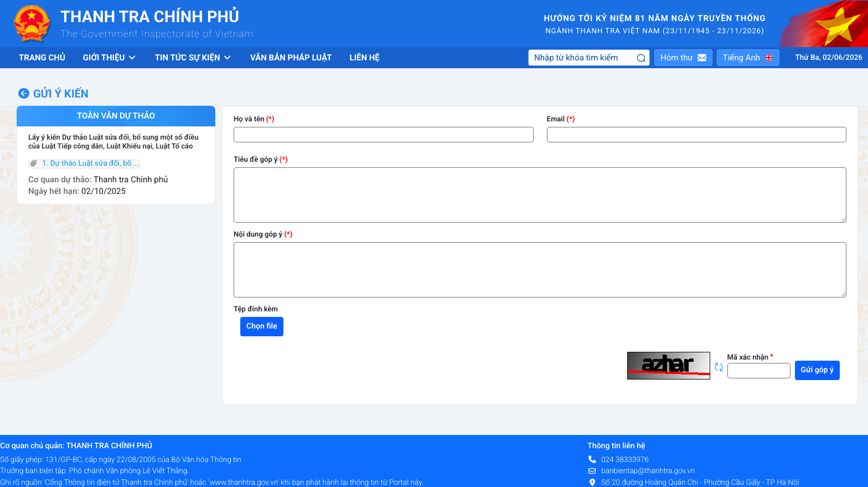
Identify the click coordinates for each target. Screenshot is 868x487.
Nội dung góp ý (258, 235)
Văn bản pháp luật (291, 58)
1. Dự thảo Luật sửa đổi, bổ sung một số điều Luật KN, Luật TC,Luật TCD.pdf (84, 164)
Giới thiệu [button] (110, 58)
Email (556, 119)
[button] (683, 58)
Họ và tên (249, 119)
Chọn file (262, 326)
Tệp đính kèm (256, 309)
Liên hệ (365, 58)
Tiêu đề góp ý (256, 160)
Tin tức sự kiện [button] (194, 58)
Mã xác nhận (751, 358)
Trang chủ (42, 58)
